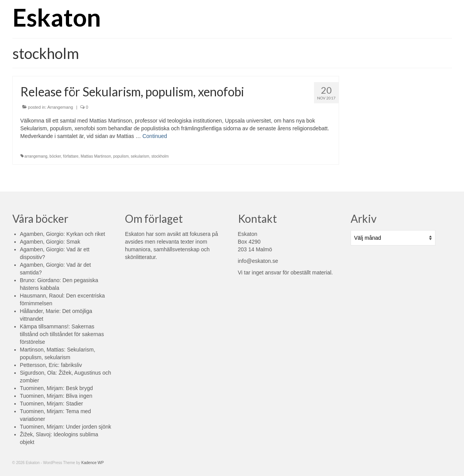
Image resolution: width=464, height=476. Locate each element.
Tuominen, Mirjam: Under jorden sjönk (66, 427)
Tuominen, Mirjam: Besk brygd (57, 388)
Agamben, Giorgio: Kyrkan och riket (63, 234)
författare (71, 156)
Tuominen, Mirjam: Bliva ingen (56, 396)
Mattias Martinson (96, 156)
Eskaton (57, 17)
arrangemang (36, 156)
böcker (55, 156)
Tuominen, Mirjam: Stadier (52, 404)
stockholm (160, 156)
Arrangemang (60, 107)
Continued (155, 136)
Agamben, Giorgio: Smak (50, 242)
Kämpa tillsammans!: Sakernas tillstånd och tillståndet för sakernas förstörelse (62, 334)
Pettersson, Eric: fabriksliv (51, 365)
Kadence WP (93, 463)
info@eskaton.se (258, 261)
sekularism (140, 156)
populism (121, 156)
